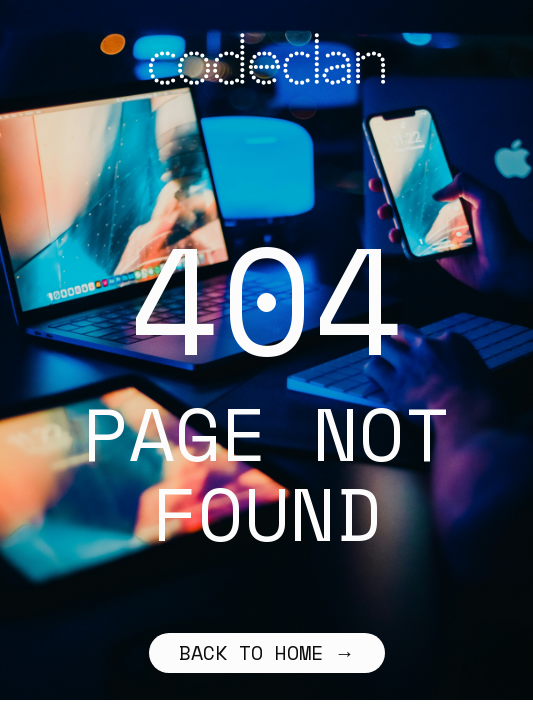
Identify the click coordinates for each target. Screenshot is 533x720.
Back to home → (267, 652)
